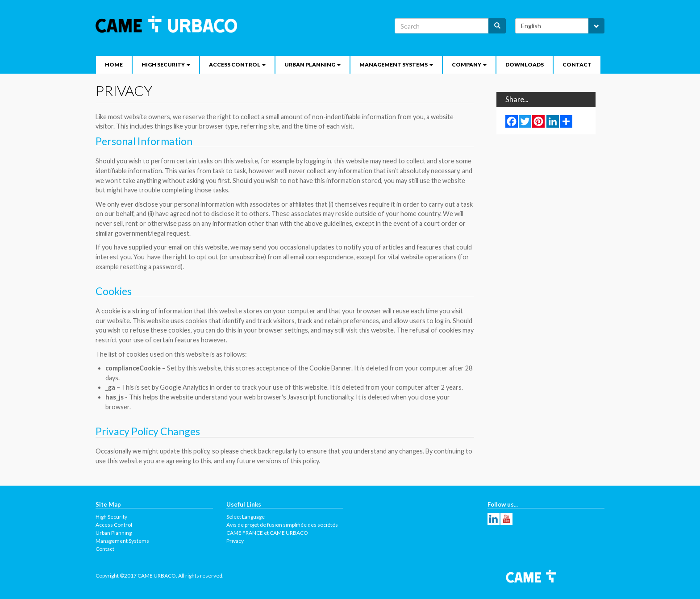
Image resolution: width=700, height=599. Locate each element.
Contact (577, 64)
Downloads (525, 64)
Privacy (235, 541)
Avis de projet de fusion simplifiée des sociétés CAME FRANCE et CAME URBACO (282, 529)
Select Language (246, 517)
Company (469, 64)
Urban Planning (312, 64)
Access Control (237, 64)
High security (166, 64)
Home (114, 64)
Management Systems (396, 64)
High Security (111, 517)
